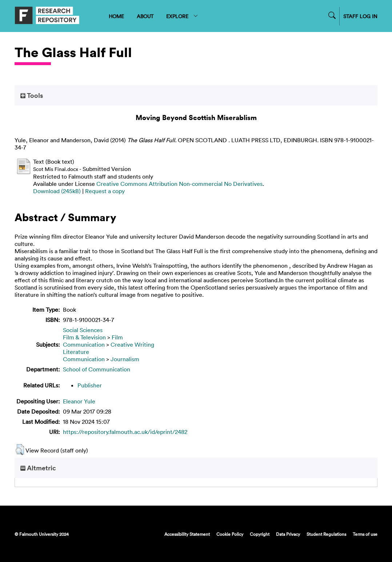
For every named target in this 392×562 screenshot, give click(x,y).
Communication (84, 344)
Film (117, 337)
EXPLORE (182, 16)
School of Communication (97, 369)
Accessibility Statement (187, 534)
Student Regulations (326, 534)
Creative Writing (132, 344)
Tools (32, 95)
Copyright (260, 534)
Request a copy (105, 191)
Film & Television (84, 337)
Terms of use (365, 534)
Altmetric (38, 468)
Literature (76, 352)
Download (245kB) (57, 191)
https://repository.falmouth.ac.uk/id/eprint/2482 (125, 432)
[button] (20, 450)
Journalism (125, 359)
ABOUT (145, 16)
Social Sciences (83, 330)
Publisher (90, 385)
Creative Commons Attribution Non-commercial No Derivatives (179, 184)
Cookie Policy (230, 534)
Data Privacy (288, 534)
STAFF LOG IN (360, 16)
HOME (116, 16)
